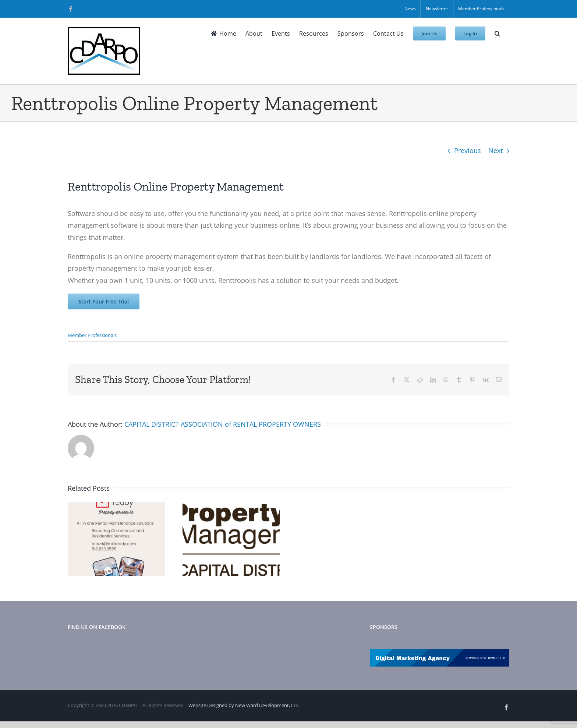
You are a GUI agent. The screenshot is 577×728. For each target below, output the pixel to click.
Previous (468, 150)
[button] (497, 33)
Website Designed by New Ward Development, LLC (244, 705)
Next (495, 150)
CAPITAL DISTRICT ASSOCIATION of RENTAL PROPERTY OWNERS (223, 424)
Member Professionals (92, 335)
